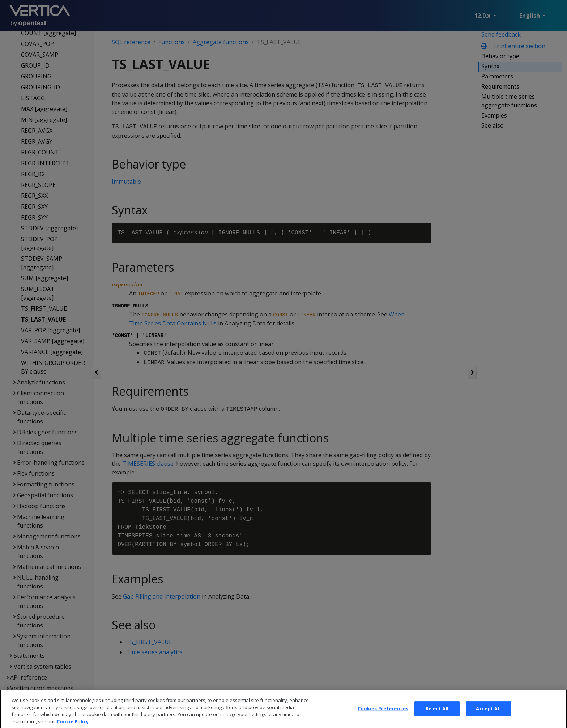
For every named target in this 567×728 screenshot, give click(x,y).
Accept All (488, 716)
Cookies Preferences (383, 716)
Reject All (437, 716)
